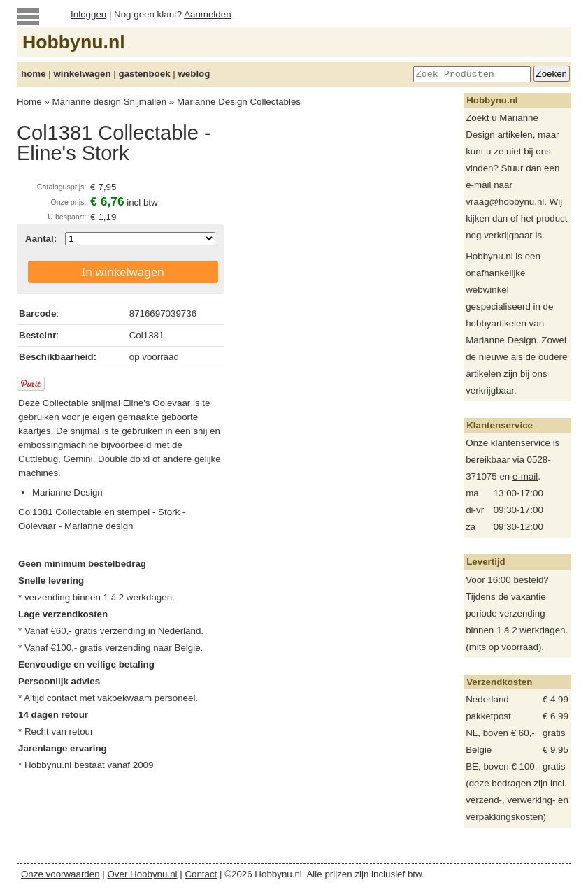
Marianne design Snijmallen (109, 102)
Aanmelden (207, 14)
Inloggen (88, 14)
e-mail (525, 476)
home (34, 74)
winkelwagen (82, 74)
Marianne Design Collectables (239, 102)
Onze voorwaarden (60, 874)
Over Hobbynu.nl (143, 874)
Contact (201, 874)
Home (29, 102)
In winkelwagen (123, 272)
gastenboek (145, 74)
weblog (194, 74)
